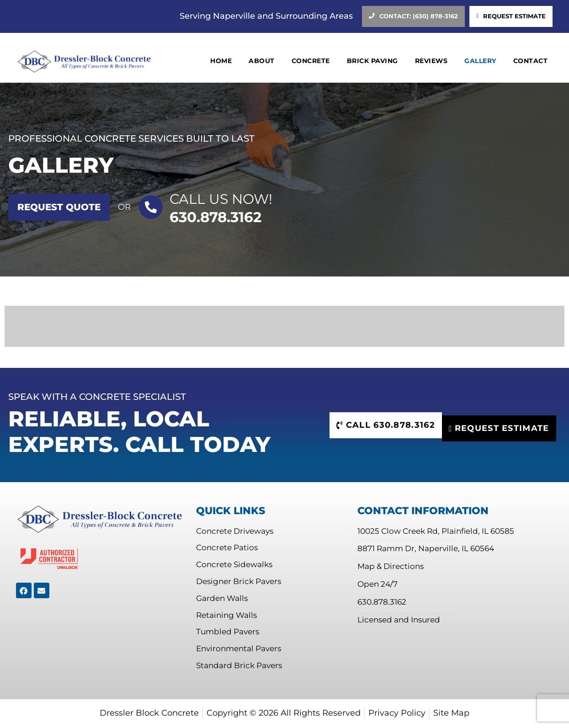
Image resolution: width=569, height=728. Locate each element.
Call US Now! (221, 199)
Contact (531, 61)
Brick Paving (372, 61)
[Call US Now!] (151, 207)
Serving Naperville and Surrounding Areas (266, 16)
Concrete (311, 61)
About (262, 61)
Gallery (480, 61)
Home (221, 61)
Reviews (431, 61)
